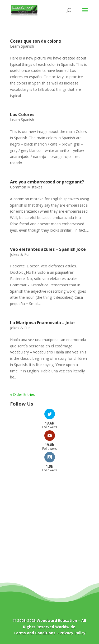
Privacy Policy (73, 633)
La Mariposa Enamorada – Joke (42, 323)
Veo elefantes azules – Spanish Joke (48, 249)
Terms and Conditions (34, 633)
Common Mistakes (26, 187)
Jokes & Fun (20, 254)
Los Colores (22, 114)
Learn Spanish (22, 46)
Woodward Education (57, 620)
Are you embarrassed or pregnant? (47, 182)
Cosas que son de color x (36, 41)
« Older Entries (22, 394)
